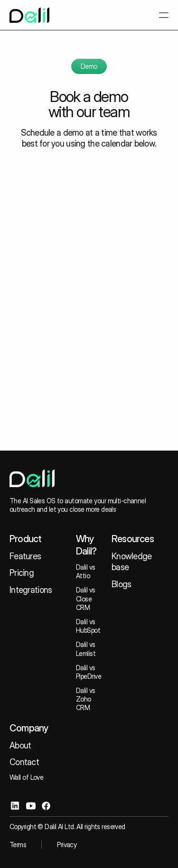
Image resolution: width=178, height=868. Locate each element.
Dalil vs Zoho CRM (86, 699)
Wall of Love (26, 777)
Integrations (31, 590)
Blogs (121, 584)
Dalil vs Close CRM (86, 598)
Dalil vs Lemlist (86, 649)
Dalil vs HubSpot (88, 626)
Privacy (67, 845)
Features (25, 556)
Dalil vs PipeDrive (89, 672)
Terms (18, 845)
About (20, 745)
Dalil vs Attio (86, 571)
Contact (24, 762)
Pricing (22, 573)
